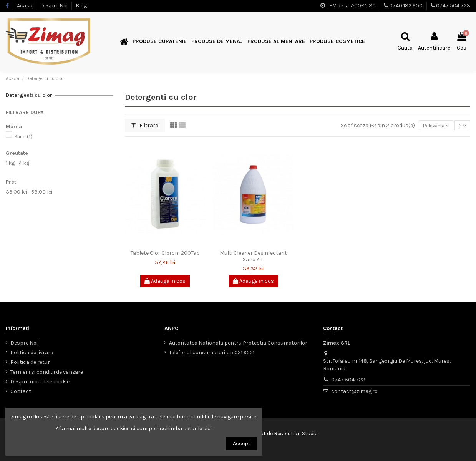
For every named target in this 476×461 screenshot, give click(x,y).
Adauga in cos (165, 281)
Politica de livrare (32, 352)
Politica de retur (30, 362)
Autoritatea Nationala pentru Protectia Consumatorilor (238, 343)
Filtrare (145, 125)
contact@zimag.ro (354, 391)
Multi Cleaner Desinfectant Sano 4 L (253, 256)
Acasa (25, 6)
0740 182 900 (406, 6)
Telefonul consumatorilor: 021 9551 (212, 352)
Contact (21, 391)
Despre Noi (55, 6)
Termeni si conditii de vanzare (47, 372)
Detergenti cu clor (29, 95)
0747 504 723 (453, 6)
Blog (81, 6)
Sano (23, 137)
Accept (242, 444)
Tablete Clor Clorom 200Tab (165, 253)
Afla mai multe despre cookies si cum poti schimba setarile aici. (134, 429)
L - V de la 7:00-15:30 (351, 6)
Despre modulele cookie (40, 382)
